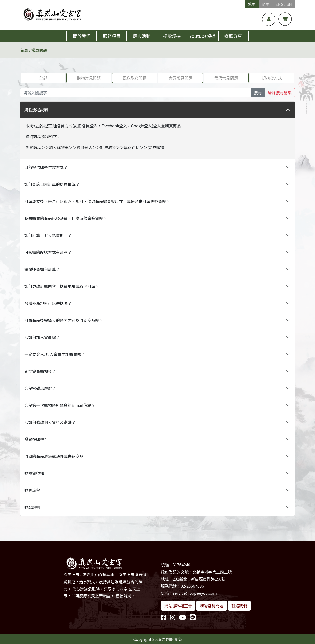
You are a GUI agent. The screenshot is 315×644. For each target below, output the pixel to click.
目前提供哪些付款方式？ (46, 167)
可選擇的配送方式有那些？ (48, 252)
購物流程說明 (36, 110)
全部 (43, 78)
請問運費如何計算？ (42, 269)
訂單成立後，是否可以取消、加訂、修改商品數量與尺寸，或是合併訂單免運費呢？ (97, 201)
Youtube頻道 (202, 36)
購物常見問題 (89, 78)
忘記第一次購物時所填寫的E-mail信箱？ (60, 405)
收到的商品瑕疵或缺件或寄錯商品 (54, 456)
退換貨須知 (34, 473)
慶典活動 (142, 36)
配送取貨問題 (135, 78)
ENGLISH (284, 4)
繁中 (252, 4)
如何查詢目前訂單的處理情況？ (52, 184)
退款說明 (32, 507)
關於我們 (82, 36)
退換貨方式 (272, 78)
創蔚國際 (174, 639)
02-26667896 (192, 586)
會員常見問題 (180, 78)
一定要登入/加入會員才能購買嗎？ (55, 354)
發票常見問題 (226, 78)
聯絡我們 (239, 606)
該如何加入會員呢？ (42, 337)
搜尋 (258, 93)
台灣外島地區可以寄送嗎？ (48, 303)
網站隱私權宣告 (178, 606)
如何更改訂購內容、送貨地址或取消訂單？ (62, 286)
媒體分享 (233, 36)
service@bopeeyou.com (195, 593)
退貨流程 (32, 490)
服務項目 (112, 36)
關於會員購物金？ (40, 371)
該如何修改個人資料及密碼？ (50, 422)
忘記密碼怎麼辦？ (40, 388)
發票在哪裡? (35, 439)
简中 (266, 4)
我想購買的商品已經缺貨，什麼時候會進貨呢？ (66, 218)
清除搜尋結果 (280, 93)
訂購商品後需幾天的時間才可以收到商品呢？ (64, 320)
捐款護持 (172, 36)
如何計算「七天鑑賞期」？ (48, 235)
